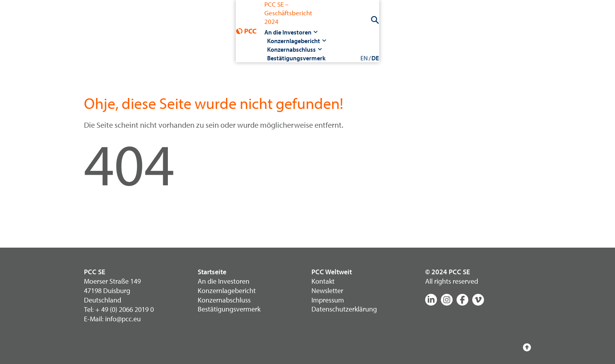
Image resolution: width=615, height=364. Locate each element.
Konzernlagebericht (249, 24)
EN (516, 24)
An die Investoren (185, 24)
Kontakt (323, 281)
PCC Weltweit (332, 272)
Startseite (212, 272)
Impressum (328, 300)
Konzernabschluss (314, 24)
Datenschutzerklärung (344, 309)
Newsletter (327, 291)
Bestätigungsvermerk (378, 24)
